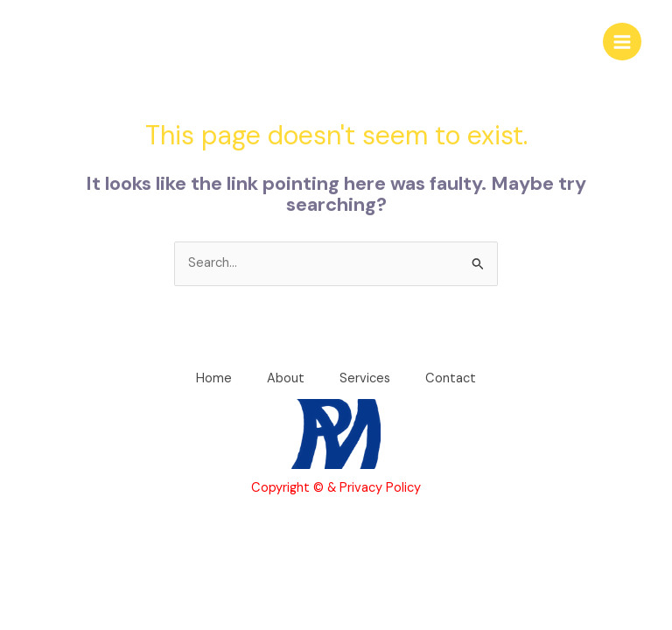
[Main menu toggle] (622, 42)
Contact (451, 378)
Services (365, 378)
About (286, 378)
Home (214, 378)
